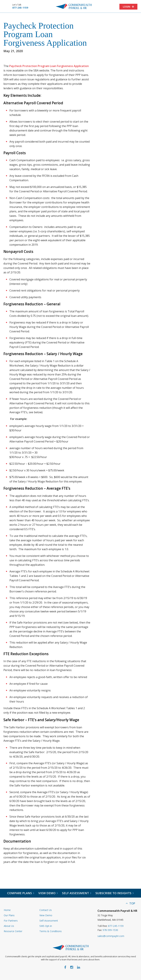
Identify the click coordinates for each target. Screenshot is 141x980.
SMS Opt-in (46, 926)
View (48, 893)
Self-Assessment (49, 921)
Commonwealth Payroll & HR (74, 6)
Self (77, 893)
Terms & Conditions (51, 931)
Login (127, 7)
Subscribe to (115, 893)
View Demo (46, 915)
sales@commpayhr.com (111, 936)
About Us (9, 926)
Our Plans (9, 915)
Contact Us (46, 910)
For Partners (11, 921)
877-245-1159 (20, 8)
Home (7, 910)
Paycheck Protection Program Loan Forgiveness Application (49, 66)
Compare (21, 893)
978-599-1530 (110, 930)
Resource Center (13, 931)
